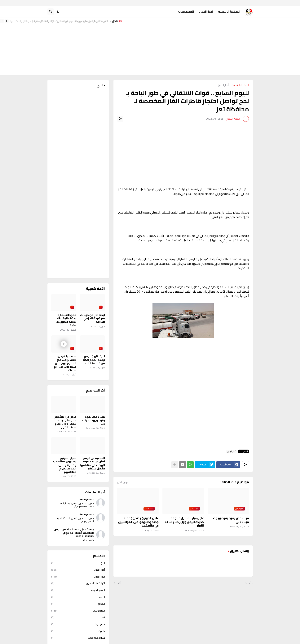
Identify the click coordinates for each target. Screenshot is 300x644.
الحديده (78, 597)
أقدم (118, 583)
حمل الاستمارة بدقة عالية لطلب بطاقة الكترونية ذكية (66, 320)
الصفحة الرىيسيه (229, 12)
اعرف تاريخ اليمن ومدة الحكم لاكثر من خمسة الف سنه (93, 360)
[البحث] (51, 12)
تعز (78, 617)
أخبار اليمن (223, 85)
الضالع (78, 604)
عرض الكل (123, 482)
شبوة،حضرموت (78, 638)
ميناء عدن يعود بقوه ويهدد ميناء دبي (231, 520)
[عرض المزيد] (175, 465)
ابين (78, 563)
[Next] (2, 21)
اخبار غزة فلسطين (78, 583)
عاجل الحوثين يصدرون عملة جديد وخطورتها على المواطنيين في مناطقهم (138, 522)
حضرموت (78, 624)
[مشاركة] (120, 119)
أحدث (248, 583)
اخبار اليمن (206, 12)
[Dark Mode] (58, 12)
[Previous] (7, 21)
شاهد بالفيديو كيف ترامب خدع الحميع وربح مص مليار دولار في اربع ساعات (65, 363)
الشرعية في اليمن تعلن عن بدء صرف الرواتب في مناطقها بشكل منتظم (92, 463)
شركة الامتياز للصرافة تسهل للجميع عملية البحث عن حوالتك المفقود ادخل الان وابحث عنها (60, 21)
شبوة (78, 631)
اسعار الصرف (78, 590)
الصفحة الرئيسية (240, 85)
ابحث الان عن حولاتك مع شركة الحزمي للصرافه (92, 318)
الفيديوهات (186, 12)
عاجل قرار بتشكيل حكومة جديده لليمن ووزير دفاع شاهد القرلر (184, 522)
